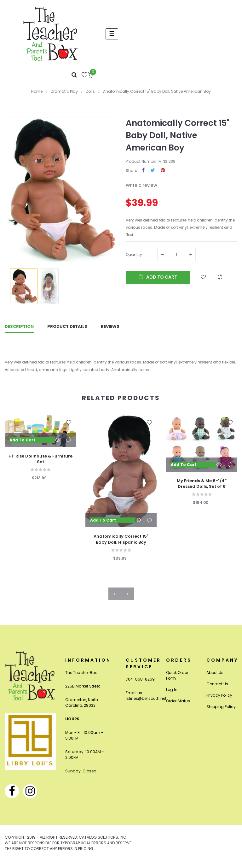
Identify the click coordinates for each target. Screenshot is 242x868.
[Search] (45, 75)
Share (143, 171)
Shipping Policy (221, 711)
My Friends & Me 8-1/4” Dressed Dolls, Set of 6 (202, 488)
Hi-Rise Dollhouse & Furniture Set (40, 463)
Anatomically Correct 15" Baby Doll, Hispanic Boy (121, 544)
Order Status (178, 705)
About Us (215, 677)
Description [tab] (19, 328)
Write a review (141, 185)
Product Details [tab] (67, 328)
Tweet (153, 171)
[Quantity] (176, 255)
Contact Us (217, 688)
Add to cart (158, 277)
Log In (172, 694)
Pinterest (163, 171)
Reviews (110, 328)
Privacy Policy (219, 699)
